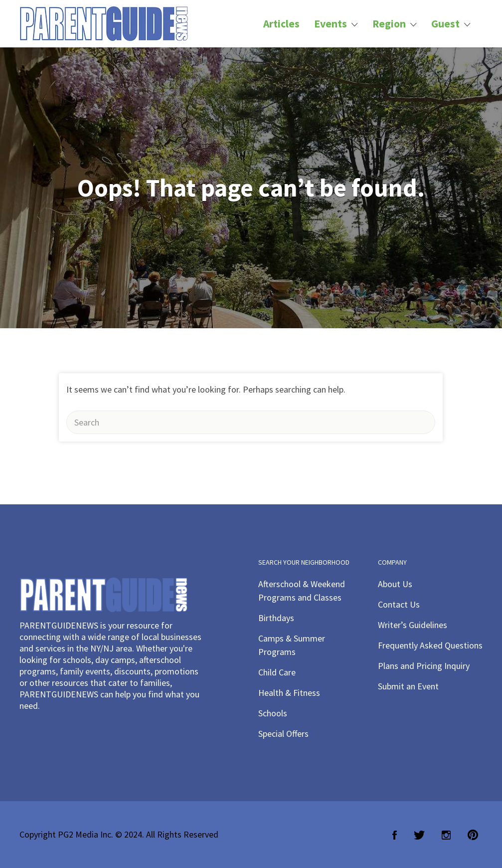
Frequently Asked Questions (430, 645)
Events (331, 24)
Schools (273, 713)
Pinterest (473, 835)
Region (389, 24)
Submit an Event (408, 686)
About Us (395, 584)
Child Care (277, 672)
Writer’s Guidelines (413, 625)
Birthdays (276, 618)
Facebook (395, 835)
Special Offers (283, 734)
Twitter (419, 835)
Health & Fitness (289, 693)
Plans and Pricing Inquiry (424, 666)
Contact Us (399, 604)
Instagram (446, 835)
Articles (281, 24)
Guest (445, 24)
